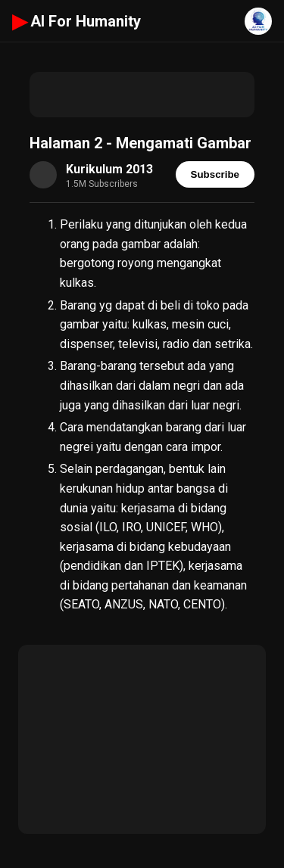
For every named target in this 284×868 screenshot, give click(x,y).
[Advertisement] (142, 95)
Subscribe (215, 174)
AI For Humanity (76, 21)
